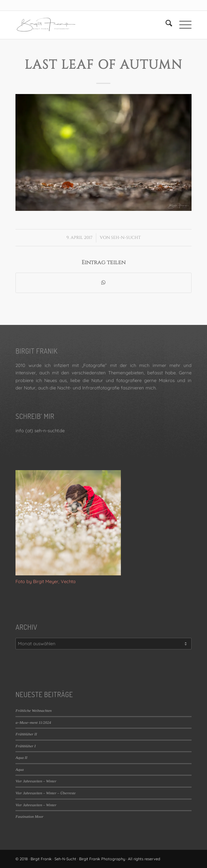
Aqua (20, 769)
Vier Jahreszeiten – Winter (36, 781)
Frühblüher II (26, 734)
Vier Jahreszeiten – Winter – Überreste (46, 793)
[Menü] (182, 25)
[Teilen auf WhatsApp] (103, 283)
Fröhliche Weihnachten (34, 710)
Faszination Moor (29, 816)
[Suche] (165, 25)
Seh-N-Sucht (126, 238)
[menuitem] (165, 25)
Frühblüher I (25, 746)
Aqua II (21, 757)
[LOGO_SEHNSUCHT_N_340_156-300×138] (86, 25)
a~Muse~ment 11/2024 (33, 722)
